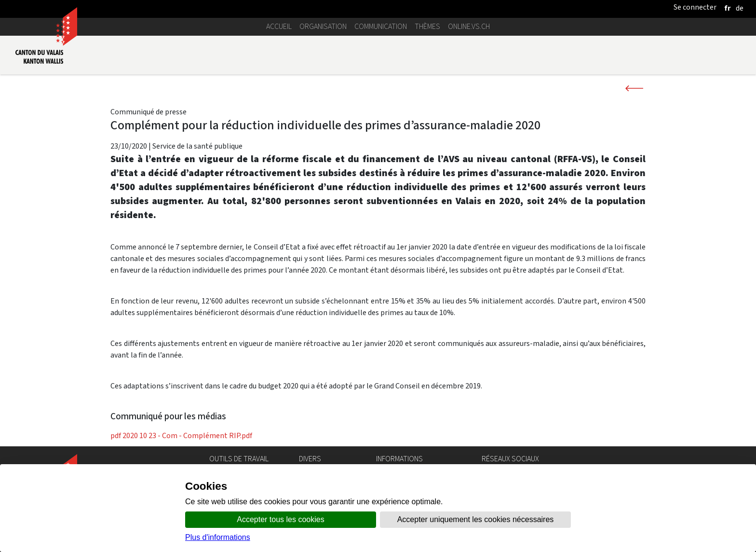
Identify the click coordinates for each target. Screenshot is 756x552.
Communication (381, 26)
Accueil (279, 26)
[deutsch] (740, 8)
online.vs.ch (469, 26)
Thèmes (427, 26)
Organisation (323, 26)
